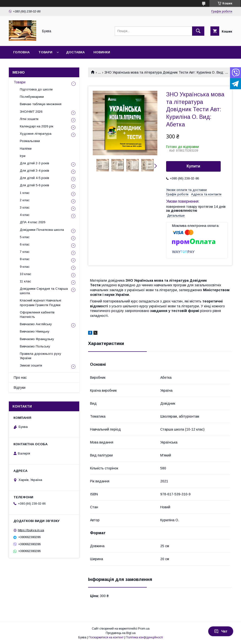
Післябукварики (32, 97)
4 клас (25, 215)
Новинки (102, 52)
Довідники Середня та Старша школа (44, 291)
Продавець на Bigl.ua (121, 633)
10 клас (26, 274)
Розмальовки (30, 141)
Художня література (36, 134)
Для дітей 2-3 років (34, 163)
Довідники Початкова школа (42, 230)
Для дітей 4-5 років (34, 178)
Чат (221, 631)
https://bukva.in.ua (31, 530)
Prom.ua (144, 629)
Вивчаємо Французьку (37, 339)
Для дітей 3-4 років (34, 171)
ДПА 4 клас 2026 (33, 222)
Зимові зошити (31, 365)
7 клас (25, 252)
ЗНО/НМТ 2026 (31, 112)
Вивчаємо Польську (35, 346)
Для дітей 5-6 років (34, 185)
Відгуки (20, 388)
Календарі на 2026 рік (37, 126)
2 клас (25, 200)
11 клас (25, 281)
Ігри (23, 156)
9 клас (25, 267)
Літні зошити (29, 119)
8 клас (25, 259)
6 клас (25, 244)
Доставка (75, 52)
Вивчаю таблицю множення (41, 104)
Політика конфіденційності (144, 637)
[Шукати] (198, 31)
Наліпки (26, 149)
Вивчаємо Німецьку (35, 331)
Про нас (20, 378)
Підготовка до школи (36, 89)
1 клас (25, 193)
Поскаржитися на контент (106, 637)
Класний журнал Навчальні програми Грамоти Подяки (40, 303)
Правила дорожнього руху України (40, 356)
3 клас (25, 207)
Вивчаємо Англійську (36, 324)
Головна (21, 52)
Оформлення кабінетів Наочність (37, 315)
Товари (45, 52)
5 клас (25, 237)
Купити (194, 166)
